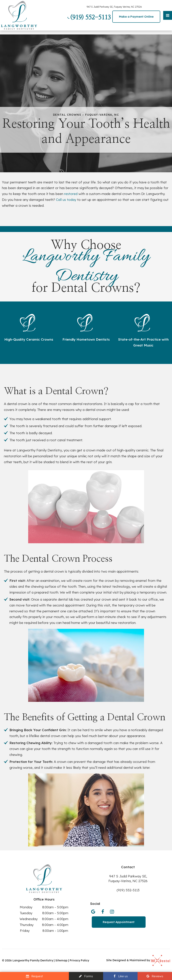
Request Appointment (119, 922)
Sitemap (62, 960)
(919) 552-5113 (89, 18)
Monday (26, 907)
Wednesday (29, 919)
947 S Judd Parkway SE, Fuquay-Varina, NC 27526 (128, 878)
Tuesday (26, 913)
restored (71, 194)
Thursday (27, 925)
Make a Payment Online (136, 17)
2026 (8, 960)
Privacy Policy (79, 960)
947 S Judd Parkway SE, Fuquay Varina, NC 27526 (114, 7)
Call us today (66, 200)
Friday (25, 931)
